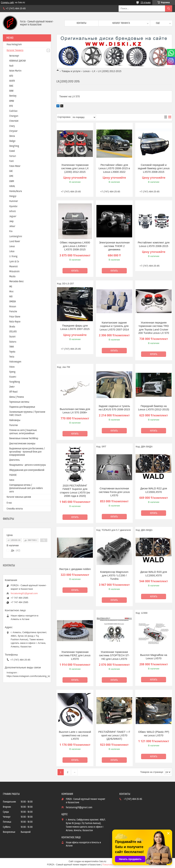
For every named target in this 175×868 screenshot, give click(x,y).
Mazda (12, 277)
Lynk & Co (14, 262)
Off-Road (13, 392)
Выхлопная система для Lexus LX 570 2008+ (75, 411)
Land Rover (15, 241)
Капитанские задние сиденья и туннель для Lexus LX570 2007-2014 (114, 326)
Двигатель (14, 460)
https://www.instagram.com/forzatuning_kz (28, 676)
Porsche (13, 312)
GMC (11, 176)
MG (11, 287)
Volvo (12, 367)
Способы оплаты (15, 509)
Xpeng (12, 372)
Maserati (14, 267)
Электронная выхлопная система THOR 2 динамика (114, 246)
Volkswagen (15, 362)
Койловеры (15, 420)
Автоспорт (14, 56)
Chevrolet (14, 121)
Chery (12, 126)
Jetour (12, 226)
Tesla (12, 357)
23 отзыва (146, 2)
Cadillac (13, 111)
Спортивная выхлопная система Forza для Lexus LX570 (114, 492)
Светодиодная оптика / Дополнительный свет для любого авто (26, 488)
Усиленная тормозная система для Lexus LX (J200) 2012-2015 (75, 168)
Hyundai (13, 206)
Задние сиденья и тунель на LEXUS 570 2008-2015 (114, 408)
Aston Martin (15, 71)
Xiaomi (13, 377)
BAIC (11, 86)
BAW (11, 91)
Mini (11, 292)
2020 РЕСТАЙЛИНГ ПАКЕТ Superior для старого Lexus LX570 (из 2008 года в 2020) (75, 491)
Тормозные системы (19, 402)
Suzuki (12, 337)
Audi (11, 66)
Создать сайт (7, 2)
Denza (12, 136)
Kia (11, 231)
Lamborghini (16, 236)
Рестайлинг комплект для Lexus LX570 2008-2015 (154, 244)
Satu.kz (103, 861)
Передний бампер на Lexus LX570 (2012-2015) (154, 408)
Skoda (12, 327)
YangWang (15, 382)
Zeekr (12, 387)
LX (94, 71)
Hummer (14, 201)
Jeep (11, 221)
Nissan (13, 307)
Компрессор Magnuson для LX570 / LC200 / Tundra (114, 575)
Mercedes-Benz (16, 282)
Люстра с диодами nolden (75, 569)
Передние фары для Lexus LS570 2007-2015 (75, 327)
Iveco (12, 480)
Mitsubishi (14, 272)
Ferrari (13, 156)
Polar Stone (15, 317)
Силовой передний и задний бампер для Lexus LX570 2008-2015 (154, 168)
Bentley (13, 96)
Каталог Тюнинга (15, 50)
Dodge (12, 141)
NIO (11, 297)
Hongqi (13, 196)
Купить (75, 271)
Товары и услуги (71, 71)
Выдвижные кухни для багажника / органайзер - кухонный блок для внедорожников (27, 452)
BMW (12, 101)
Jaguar (13, 216)
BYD (11, 106)
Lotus (12, 251)
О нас (9, 503)
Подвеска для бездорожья (22, 407)
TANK (12, 347)
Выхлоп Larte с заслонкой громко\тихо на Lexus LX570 (75, 735)
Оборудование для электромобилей (27, 470)
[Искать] (169, 9)
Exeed (12, 151)
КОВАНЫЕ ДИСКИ (17, 61)
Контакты (82, 23)
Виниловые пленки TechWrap (24, 438)
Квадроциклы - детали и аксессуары (28, 465)
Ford (11, 161)
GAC (11, 171)
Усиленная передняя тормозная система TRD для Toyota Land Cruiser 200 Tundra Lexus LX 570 (154, 328)
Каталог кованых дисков (19, 497)
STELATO (13, 332)
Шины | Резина (17, 397)
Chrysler (13, 131)
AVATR (12, 81)
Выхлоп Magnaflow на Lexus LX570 (154, 657)
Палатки (13, 425)
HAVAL (12, 186)
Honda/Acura (16, 191)
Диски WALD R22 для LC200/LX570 (154, 490)
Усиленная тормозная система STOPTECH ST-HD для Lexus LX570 (114, 655)
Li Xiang (13, 256)
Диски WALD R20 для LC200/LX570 (154, 574)
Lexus (86, 71)
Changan (14, 116)
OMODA (12, 302)
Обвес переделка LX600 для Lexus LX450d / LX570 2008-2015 (75, 246)
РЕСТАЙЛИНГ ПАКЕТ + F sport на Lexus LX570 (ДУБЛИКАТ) (114, 735)
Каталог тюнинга (121, 23)
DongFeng (14, 146)
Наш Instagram (14, 44)
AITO (11, 76)
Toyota (12, 352)
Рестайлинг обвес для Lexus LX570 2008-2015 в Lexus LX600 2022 (114, 168)
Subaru (13, 342)
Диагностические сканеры (22, 444)
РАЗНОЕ (13, 475)
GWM (12, 181)
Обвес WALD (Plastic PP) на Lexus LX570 (154, 734)
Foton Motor (15, 166)
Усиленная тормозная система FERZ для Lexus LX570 (75, 655)
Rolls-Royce (15, 322)
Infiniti (13, 211)
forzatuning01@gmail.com (24, 593)
